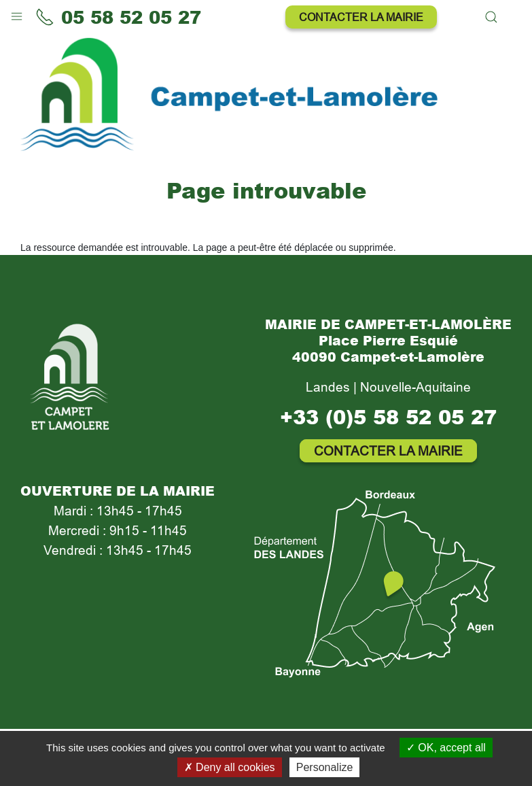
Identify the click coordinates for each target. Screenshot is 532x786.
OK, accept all (446, 748)
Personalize (325, 767)
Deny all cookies (230, 767)
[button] (17, 13)
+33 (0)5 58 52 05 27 (388, 416)
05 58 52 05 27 (118, 17)
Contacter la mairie (361, 17)
